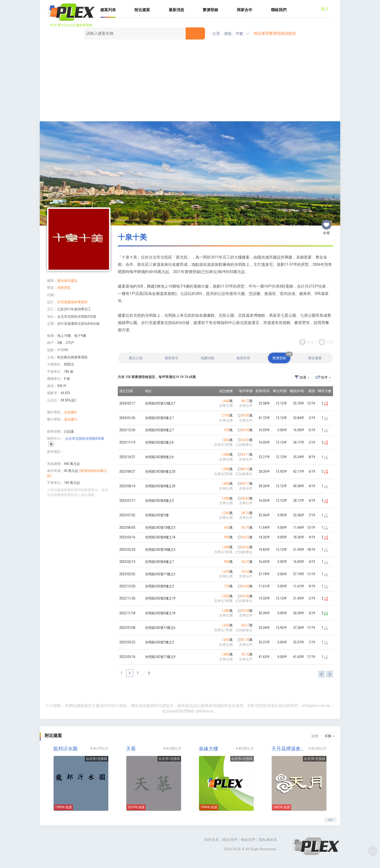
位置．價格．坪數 (228, 34)
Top (373, 851)
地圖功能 (207, 358)
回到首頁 (212, 840)
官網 (330, 342)
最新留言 (172, 358)
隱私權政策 (268, 840)
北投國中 (71, 412)
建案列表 (108, 10)
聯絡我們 (279, 10)
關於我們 (230, 840)
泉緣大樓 (208, 749)
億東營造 (64, 288)
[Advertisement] (190, 81)
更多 (331, 820)
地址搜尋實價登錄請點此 (275, 33)
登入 (325, 9)
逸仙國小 (71, 419)
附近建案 (142, 10)
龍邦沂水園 (65, 749)
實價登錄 (210, 10)
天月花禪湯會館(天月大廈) (288, 749)
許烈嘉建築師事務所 (72, 302)
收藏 (326, 223)
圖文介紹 (136, 358)
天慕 (131, 749)
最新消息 (176, 10)
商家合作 (245, 10)
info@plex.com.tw (316, 706)
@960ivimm (204, 711)
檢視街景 (243, 358)
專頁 (310, 342)
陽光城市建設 (67, 281)
